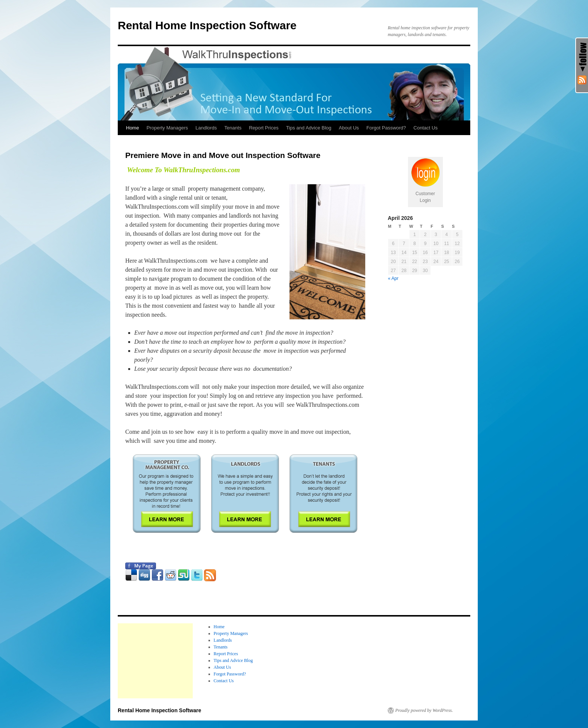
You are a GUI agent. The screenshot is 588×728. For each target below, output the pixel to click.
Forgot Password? (386, 128)
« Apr (393, 278)
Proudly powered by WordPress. (424, 710)
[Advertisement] (155, 661)
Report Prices (264, 128)
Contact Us (426, 128)
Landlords (206, 128)
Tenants (233, 128)
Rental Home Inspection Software (207, 25)
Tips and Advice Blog (309, 128)
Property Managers (167, 128)
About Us (349, 128)
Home (133, 128)
